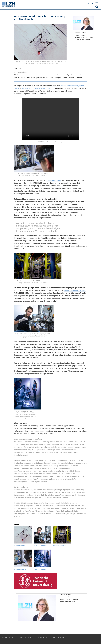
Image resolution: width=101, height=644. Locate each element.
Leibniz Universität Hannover (75, 290)
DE (89, 3)
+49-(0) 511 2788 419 (88, 37)
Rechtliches (22, 637)
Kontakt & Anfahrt (43, 637)
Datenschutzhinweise (9, 637)
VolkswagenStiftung (54, 180)
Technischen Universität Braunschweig (37, 88)
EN (92, 3)
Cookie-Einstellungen (58, 637)
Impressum (32, 637)
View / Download (21, 546)
